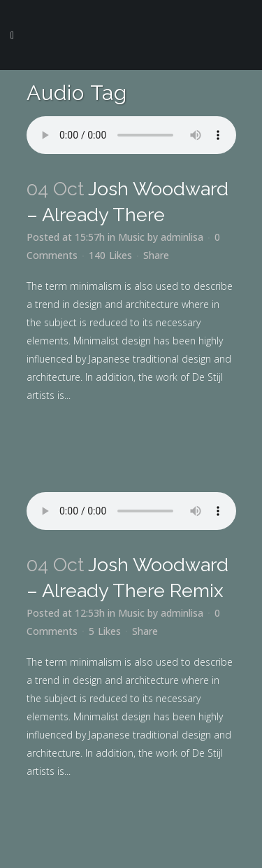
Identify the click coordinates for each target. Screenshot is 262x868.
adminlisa (182, 237)
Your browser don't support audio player (131, 135)
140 (110, 255)
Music (131, 237)
